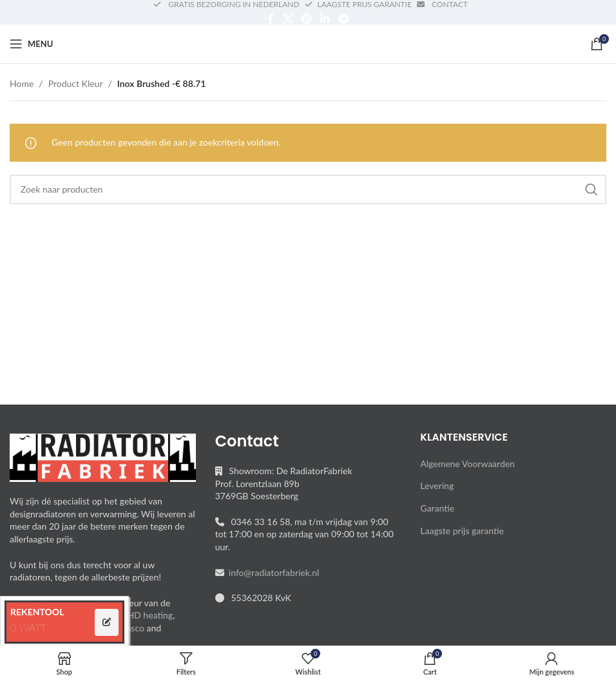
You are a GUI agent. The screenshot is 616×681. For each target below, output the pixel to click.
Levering (437, 485)
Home (22, 83)
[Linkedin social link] (325, 19)
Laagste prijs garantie (462, 531)
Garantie (437, 508)
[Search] (308, 189)
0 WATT (28, 627)
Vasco (133, 628)
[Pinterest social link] (306, 19)
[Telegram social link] (343, 19)
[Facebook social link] (271, 19)
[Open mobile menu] (31, 44)
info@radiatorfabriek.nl (272, 572)
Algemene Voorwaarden (467, 464)
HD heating (150, 615)
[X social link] (288, 19)
